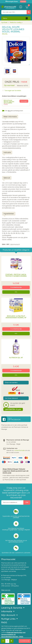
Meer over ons (6, 590)
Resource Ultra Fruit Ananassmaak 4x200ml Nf (16, 317)
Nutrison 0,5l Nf (16, 358)
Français (23, 1)
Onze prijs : (12, 82)
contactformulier (19, 450)
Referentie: (20, 86)
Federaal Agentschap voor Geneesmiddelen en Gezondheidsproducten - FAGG (13, 635)
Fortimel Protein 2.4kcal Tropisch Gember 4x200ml (16, 275)
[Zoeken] (29, 12)
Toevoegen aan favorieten (13, 91)
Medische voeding (16, 22)
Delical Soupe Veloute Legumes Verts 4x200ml (9, 102)
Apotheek (4, 22)
